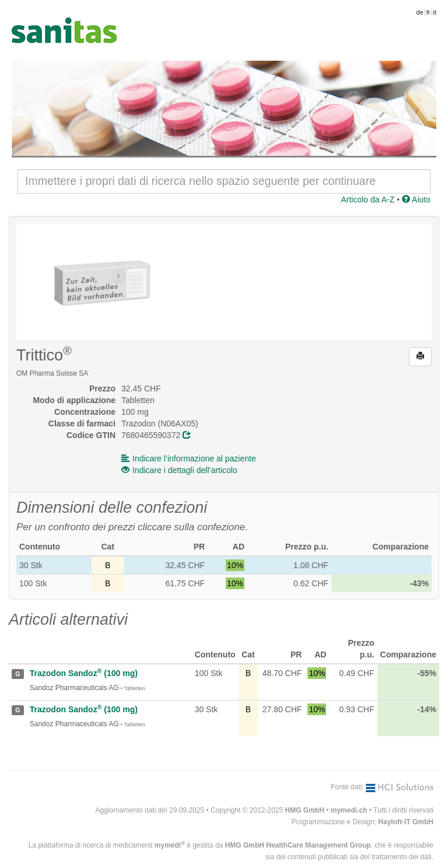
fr (428, 12)
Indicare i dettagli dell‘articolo (179, 470)
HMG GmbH (305, 810)
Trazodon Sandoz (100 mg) (84, 673)
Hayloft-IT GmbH (406, 822)
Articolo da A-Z (367, 199)
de (420, 12)
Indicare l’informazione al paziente (189, 459)
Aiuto (416, 199)
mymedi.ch (349, 810)
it (435, 12)
